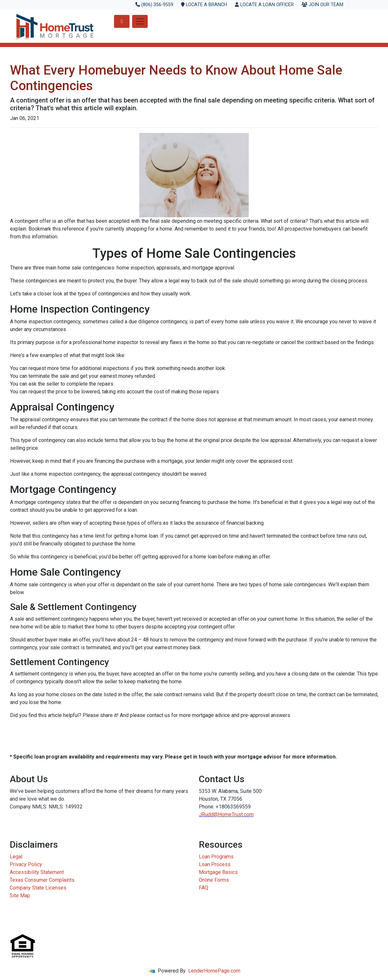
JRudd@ (208, 814)
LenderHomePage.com (214, 971)
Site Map (20, 896)
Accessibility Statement (37, 872)
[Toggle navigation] (140, 21)
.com (248, 814)
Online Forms (214, 880)
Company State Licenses (38, 888)
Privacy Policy (26, 864)
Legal (16, 857)
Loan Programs (216, 857)
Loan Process (215, 864)
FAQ (204, 888)
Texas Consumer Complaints (42, 880)
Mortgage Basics (218, 872)
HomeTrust (230, 814)
